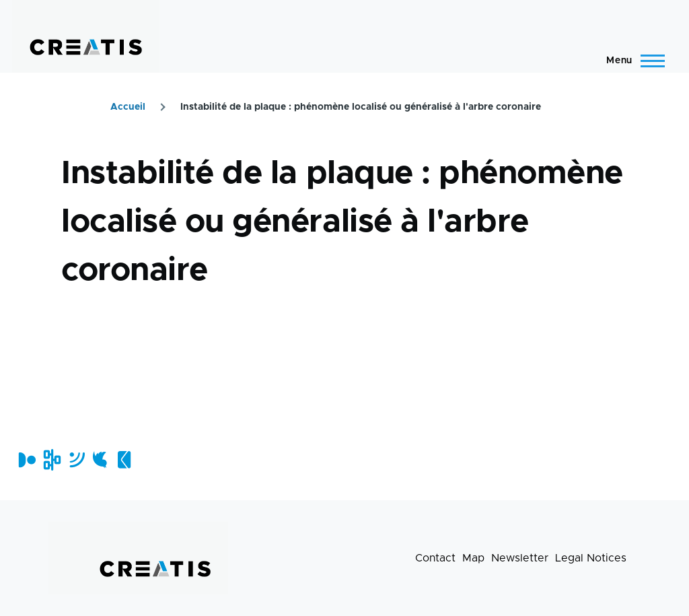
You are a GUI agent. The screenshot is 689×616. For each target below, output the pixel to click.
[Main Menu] (631, 61)
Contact (435, 558)
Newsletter (520, 558)
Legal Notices (591, 558)
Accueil (128, 107)
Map (473, 558)
